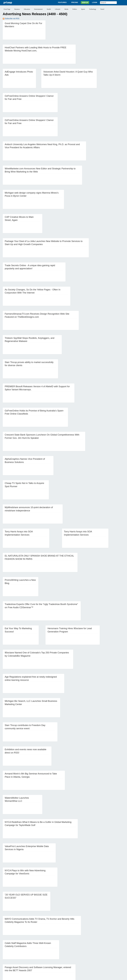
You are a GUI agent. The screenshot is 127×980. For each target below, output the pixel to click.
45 (111, 950)
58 (61, 953)
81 (61, 957)
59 (66, 953)
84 (76, 957)
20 (104, 946)
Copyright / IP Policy (73, 977)
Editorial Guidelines (90, 977)
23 (119, 946)
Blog (72, 967)
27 (20, 950)
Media (66, 9)
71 (10, 957)
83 (71, 957)
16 (84, 946)
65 (96, 953)
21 (109, 946)
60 (71, 953)
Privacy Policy (43, 977)
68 (111, 953)
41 (91, 950)
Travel (102, 9)
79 (50, 957)
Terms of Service (57, 977)
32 (46, 950)
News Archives (81, 967)
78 (46, 957)
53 (35, 953)
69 (116, 953)
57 (56, 953)
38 (76, 950)
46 (116, 950)
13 (69, 946)
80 (56, 957)
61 (76, 953)
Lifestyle (58, 9)
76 (35, 957)
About (36, 967)
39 (81, 950)
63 (86, 953)
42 (96, 950)
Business (17, 9)
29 (30, 950)
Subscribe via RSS (11, 18)
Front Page (7, 9)
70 (5, 957)
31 (40, 950)
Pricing (75, 2)
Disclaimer (32, 977)
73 (20, 957)
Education (27, 9)
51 (25, 953)
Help (90, 967)
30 (35, 950)
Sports (83, 9)
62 (81, 953)
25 (10, 950)
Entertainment (38, 9)
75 (30, 957)
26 (15, 950)
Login (95, 2)
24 (5, 950)
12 (63, 946)
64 (91, 953)
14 (74, 946)
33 (50, 950)
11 (58, 946)
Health (49, 9)
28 (25, 950)
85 (81, 957)
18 (94, 946)
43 (101, 950)
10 (53, 946)
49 (15, 953)
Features (62, 2)
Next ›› (87, 957)
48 (10, 953)
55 (46, 953)
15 (79, 946)
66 (101, 953)
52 (30, 953)
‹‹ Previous (9, 946)
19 (99, 946)
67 (106, 953)
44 (106, 950)
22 (114, 946)
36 (66, 950)
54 (40, 953)
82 (66, 957)
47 (5, 953)
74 (25, 957)
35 (61, 950)
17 (89, 946)
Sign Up (85, 3)
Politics (75, 9)
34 (56, 950)
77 (40, 957)
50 (20, 953)
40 (86, 950)
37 (71, 950)
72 (15, 957)
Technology (93, 9)
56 (50, 953)
